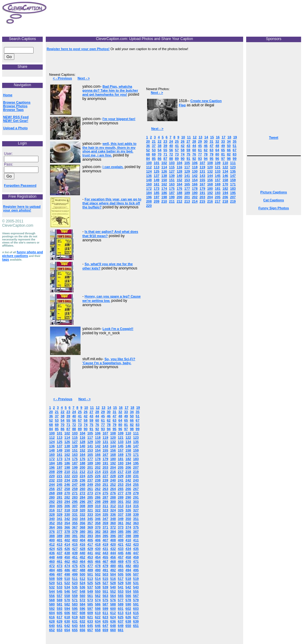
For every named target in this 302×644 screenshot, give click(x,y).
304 (52, 506)
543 (136, 587)
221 (59, 476)
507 (136, 574)
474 (67, 566)
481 (120, 566)
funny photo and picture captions (23, 254)
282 (67, 497)
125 (59, 442)
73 (80, 425)
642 (67, 626)
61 (103, 420)
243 (136, 480)
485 (59, 570)
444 (113, 553)
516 (113, 579)
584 (82, 604)
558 (67, 596)
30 (109, 412)
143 (105, 446)
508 (52, 579)
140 (82, 446)
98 (132, 429)
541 (120, 587)
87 (68, 429)
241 (120, 480)
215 (105, 472)
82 (132, 425)
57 (80, 420)
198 (67, 467)
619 (75, 617)
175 (75, 459)
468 (113, 562)
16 (121, 408)
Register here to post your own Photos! (78, 49)
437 (59, 553)
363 (136, 523)
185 (59, 463)
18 (132, 408)
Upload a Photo (15, 128)
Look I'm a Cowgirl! (118, 329)
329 (59, 514)
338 (128, 514)
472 (52, 566)
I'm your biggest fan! (119, 119)
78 (109, 425)
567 (136, 596)
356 (82, 523)
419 (105, 544)
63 (114, 420)
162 (67, 455)
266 (128, 489)
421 (120, 544)
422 (128, 544)
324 (113, 510)
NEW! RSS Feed (16, 117)
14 (109, 408)
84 (51, 429)
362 (128, 523)
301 (120, 502)
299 (105, 502)
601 (120, 609)
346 (98, 519)
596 (82, 609)
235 (75, 480)
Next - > (84, 78)
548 (82, 591)
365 (59, 527)
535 (75, 587)
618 (67, 617)
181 (120, 459)
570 (67, 600)
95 (114, 429)
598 (98, 609)
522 (67, 583)
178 (98, 459)
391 (75, 536)
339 (136, 514)
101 (59, 433)
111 (136, 433)
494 (128, 570)
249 (90, 485)
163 (75, 455)
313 (120, 506)
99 (138, 429)
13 (103, 408)
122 (128, 437)
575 (105, 600)
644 (82, 626)
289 (120, 497)
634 (98, 621)
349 (120, 519)
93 (103, 429)
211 (75, 472)
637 (120, 621)
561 (90, 596)
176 (82, 459)
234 (67, 480)
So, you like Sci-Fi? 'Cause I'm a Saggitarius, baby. (109, 361)
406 (98, 540)
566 (128, 596)
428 (82, 549)
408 (113, 540)
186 (67, 463)
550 (98, 591)
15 (115, 408)
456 (113, 557)
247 (75, 485)
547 (75, 591)
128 (82, 442)
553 (120, 591)
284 (82, 497)
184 (52, 463)
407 (105, 540)
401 (59, 540)
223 (75, 476)
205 (120, 467)
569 (59, 600)
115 (75, 437)
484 (52, 570)
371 (105, 527)
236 (82, 480)
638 (128, 621)
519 (136, 579)
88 (74, 429)
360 (113, 523)
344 (82, 519)
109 (120, 433)
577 (120, 600)
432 (113, 549)
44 (97, 416)
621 (90, 617)
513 (90, 579)
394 (98, 536)
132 (113, 442)
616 (52, 617)
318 (67, 510)
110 (128, 433)
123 (136, 437)
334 (98, 514)
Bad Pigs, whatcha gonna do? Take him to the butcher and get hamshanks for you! (110, 90)
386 (128, 532)
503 (105, 574)
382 (98, 532)
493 (120, 570)
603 (136, 609)
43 (91, 416)
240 (113, 480)
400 (52, 540)
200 (82, 467)
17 (127, 408)
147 (136, 446)
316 (52, 510)
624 (113, 617)
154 (98, 450)
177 (90, 459)
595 (75, 609)
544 (52, 591)
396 (113, 536)
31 (114, 412)
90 (86, 429)
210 (67, 472)
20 (51, 412)
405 (90, 540)
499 (75, 574)
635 (105, 621)
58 (86, 420)
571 (75, 600)
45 (103, 416)
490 (98, 570)
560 (82, 596)
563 (105, 596)
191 (105, 463)
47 (114, 416)
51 (138, 416)
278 (128, 493)
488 (82, 570)
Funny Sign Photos (274, 208)
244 (52, 485)
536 (82, 587)
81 (126, 425)
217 (120, 472)
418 (98, 544)
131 (105, 442)
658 (98, 630)
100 (52, 433)
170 (128, 455)
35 (138, 412)
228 (113, 476)
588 (113, 604)
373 (120, 527)
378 (67, 532)
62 (109, 420)
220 (52, 476)
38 (63, 416)
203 (105, 467)
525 (90, 583)
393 (90, 536)
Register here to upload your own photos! (22, 208)
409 (120, 540)
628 (52, 621)
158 (128, 450)
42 (86, 416)
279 (136, 493)
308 (82, 506)
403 (75, 540)
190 (98, 463)
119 (105, 437)
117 (90, 437)
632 (82, 621)
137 (59, 446)
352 (52, 523)
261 (90, 489)
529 (120, 583)
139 (75, 446)
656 (82, 630)
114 (67, 437)
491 (105, 570)
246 (67, 485)
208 (52, 472)
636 (113, 621)
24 (74, 412)
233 (59, 480)
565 (120, 596)
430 (98, 549)
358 (98, 523)
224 (82, 476)
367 (75, 527)
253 (120, 485)
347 (105, 519)
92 (97, 429)
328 (52, 514)
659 (105, 630)
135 (136, 442)
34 (132, 412)
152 (82, 450)
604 (52, 613)
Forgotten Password (20, 185)
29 (103, 412)
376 (52, 532)
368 (82, 527)
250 (98, 485)
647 (105, 626)
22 (63, 412)
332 (82, 514)
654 (67, 630)
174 (67, 459)
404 (82, 540)
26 (86, 412)
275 (105, 493)
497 (59, 574)
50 (132, 416)
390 (67, 536)
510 (67, 579)
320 (82, 510)
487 (75, 570)
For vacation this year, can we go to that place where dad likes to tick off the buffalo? (112, 203)
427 (75, 549)
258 (67, 489)
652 (52, 630)
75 (91, 425)
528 (113, 583)
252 (113, 485)
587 (105, 604)
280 (52, 497)
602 (128, 609)
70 (63, 425)
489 (90, 570)
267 (136, 489)
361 (120, 523)
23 (68, 412)
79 (114, 425)
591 (136, 604)
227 (105, 476)
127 (75, 442)
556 (52, 596)
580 (52, 604)
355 (75, 523)
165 (90, 455)
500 (82, 574)
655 (75, 630)
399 (136, 536)
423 (136, 544)
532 (52, 587)
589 (120, 604)
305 (59, 506)
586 (98, 604)
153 (90, 450)
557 (59, 596)
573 (90, 600)
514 (98, 579)
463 (75, 562)
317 (59, 510)
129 (90, 442)
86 (63, 429)
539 (105, 587)
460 (52, 562)
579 (136, 600)
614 (128, 613)
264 (113, 489)
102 (67, 433)
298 (98, 502)
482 (128, 566)
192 (113, 463)
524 (82, 583)
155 (105, 450)
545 (59, 591)
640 (52, 626)
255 (136, 485)
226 (98, 476)
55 (68, 420)
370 (98, 527)
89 (80, 429)
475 (75, 566)
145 (120, 446)
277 (120, 493)
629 (59, 621)
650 (128, 626)
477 (90, 566)
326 (128, 510)
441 (90, 553)
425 (59, 549)
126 (67, 442)
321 (90, 510)
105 (90, 433)
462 (67, 562)
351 (136, 519)
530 (128, 583)
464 (82, 562)
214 (98, 472)
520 (52, 583)
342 (67, 519)
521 (59, 583)
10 (86, 408)
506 (128, 574)
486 (67, 570)
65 (126, 420)
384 (113, 532)
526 (98, 583)
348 (113, 519)
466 (98, 562)
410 (128, 540)
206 (128, 467)
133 (120, 442)
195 (136, 463)
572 (82, 600)
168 (113, 455)
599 (105, 609)
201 (90, 467)
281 (59, 497)
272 (82, 493)
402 (67, 540)
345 (90, 519)
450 (67, 557)
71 (68, 425)
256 (52, 489)
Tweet (274, 137)
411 (136, 540)
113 (59, 437)
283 (75, 497)
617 (59, 617)
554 (128, 591)
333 (90, 514)
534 (67, 587)
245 (59, 485)
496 (52, 574)
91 (91, 429)
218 (128, 472)
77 (103, 425)
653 (59, 630)
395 (105, 536)
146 (128, 446)
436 (52, 553)
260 (82, 489)
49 (126, 416)
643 (75, 626)
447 (136, 553)
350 (128, 519)
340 (52, 519)
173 (59, 459)
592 (52, 609)
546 (67, 591)
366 (67, 527)
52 (51, 420)
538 (98, 587)
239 (105, 480)
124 (52, 442)
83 (138, 425)
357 (90, 523)
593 (59, 609)
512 (82, 579)
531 (136, 583)
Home (8, 95)
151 (75, 450)
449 (59, 557)
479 (105, 566)
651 (136, 626)
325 (120, 510)
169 (120, 455)
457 (120, 557)
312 (113, 506)
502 (98, 574)
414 (67, 544)
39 (68, 416)
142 (98, 446)
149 (59, 450)
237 (90, 480)
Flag (182, 105)
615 (136, 613)
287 (105, 497)
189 (90, 463)
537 (90, 587)
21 (57, 412)
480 (113, 566)
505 (120, 574)
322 (98, 510)
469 (120, 562)
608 (82, 613)
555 (136, 591)
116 (82, 437)
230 (128, 476)
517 (120, 579)
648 (113, 626)
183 (136, 459)
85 (57, 429)
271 (75, 493)
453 (90, 557)
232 (52, 480)
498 (67, 574)
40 (74, 416)
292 (52, 502)
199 (75, 467)
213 (90, 472)
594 (67, 609)
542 (128, 587)
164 (82, 455)
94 (109, 429)
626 (128, 617)
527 (105, 583)
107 (105, 433)
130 (98, 442)
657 (90, 630)
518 (128, 579)
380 (82, 532)
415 (75, 544)
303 (136, 502)
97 (126, 429)
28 (97, 412)
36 (51, 416)
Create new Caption (206, 101)
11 (92, 408)
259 (75, 489)
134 (128, 442)
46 (109, 416)
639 (136, 621)
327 (136, 510)
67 (138, 420)
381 (90, 532)
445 (120, 553)
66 (132, 420)
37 (57, 416)
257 (59, 489)
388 (52, 536)
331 (75, 514)
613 (120, 613)
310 (98, 506)
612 (113, 613)
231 (136, 476)
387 (136, 532)
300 (113, 502)
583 (75, 604)
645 (90, 626)
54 (63, 420)
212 (82, 472)
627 (136, 617)
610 (98, 613)
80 (120, 425)
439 (75, 553)
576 (113, 600)
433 (120, 549)
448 (52, 557)
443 (105, 553)
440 (82, 553)
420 (113, 544)
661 (120, 630)
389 (59, 536)
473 (59, 566)
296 (82, 502)
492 (113, 570)
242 (128, 480)
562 (98, 596)
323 (105, 510)
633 (90, 621)
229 (120, 476)
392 (82, 536)
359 (105, 523)
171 (136, 455)
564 (113, 596)
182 (128, 459)
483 (136, 566)
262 (98, 489)
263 (105, 489)
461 (59, 562)
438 (67, 553)
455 (105, 557)
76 (97, 425)
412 (52, 544)
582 (67, 604)
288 (113, 497)
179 (105, 459)
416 (82, 544)
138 (67, 446)
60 (97, 420)
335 (105, 514)
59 (91, 420)
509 (59, 579)
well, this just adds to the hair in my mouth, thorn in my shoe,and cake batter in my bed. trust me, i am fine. (109, 149)
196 (52, 467)
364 (52, 527)
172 (52, 459)
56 (74, 420)
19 (138, 408)
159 (136, 450)
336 (113, 514)
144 (113, 446)
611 (105, 613)
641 (59, 626)
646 (98, 626)
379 (75, 532)
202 (98, 467)
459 (136, 557)
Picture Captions (273, 192)
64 (120, 420)
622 (98, 617)
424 (52, 549)
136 (52, 446)
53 (57, 420)
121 (120, 437)
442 (98, 553)
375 (136, 527)
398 (128, 536)
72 (74, 425)
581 (59, 604)
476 (82, 566)
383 (105, 532)
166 (98, 455)
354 (67, 523)
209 (59, 472)
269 (59, 493)
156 (113, 450)
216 (113, 472)
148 (52, 450)
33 (126, 412)
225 (90, 476)
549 (90, 591)
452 (82, 557)
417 (90, 544)
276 (113, 493)
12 (98, 408)
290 (128, 497)
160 (52, 455)
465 (90, 562)
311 (105, 506)
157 (120, 450)
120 (113, 437)
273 (90, 493)
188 (82, 463)
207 (136, 467)
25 (80, 412)
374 (128, 527)
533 (59, 587)
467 (105, 562)
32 (120, 412)
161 (59, 455)
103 (75, 433)
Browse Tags (13, 110)
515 (105, 579)
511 (75, 579)
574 (98, 600)
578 (128, 600)
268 (52, 493)
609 (90, 613)
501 (90, 574)
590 (128, 604)
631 (75, 621)
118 (98, 437)
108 (113, 433)
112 (52, 437)
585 (90, 604)
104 (82, 433)
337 (120, 514)
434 (128, 549)
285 (90, 497)
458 (128, 557)
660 (113, 630)
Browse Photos (15, 106)
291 (136, 497)
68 (51, 425)
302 (128, 502)
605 (59, 613)
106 (98, 433)
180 (113, 459)
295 (75, 502)
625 (120, 617)
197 (59, 467)
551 (105, 591)
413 (59, 544)
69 (57, 425)
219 (136, 472)
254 (128, 485)
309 (90, 506)
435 (136, 549)
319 (75, 510)
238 (98, 480)
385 (120, 532)
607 (75, 613)
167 (105, 455)
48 (120, 416)
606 (67, 613)
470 (128, 562)
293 (59, 502)
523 (75, 583)
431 (105, 549)
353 (59, 523)
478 (98, 566)
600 (113, 609)
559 (75, 596)
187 (75, 463)
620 (82, 617)
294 (67, 502)
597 (90, 609)
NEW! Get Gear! (16, 121)
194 (128, 463)
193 (120, 463)
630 (67, 621)
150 (67, 450)
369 (90, 527)
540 (113, 587)
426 (67, 549)
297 (90, 502)
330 (67, 514)
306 (67, 506)
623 (105, 617)
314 (128, 506)
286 (98, 497)
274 (98, 493)
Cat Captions (274, 200)
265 (120, 489)
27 (91, 412)
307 (75, 506)
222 (67, 476)
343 (75, 519)
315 (136, 506)
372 (113, 527)
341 (59, 519)
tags (6, 259)
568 (52, 600)
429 (90, 549)
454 (98, 557)
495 (136, 570)
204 (113, 467)
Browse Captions (17, 102)
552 (113, 591)
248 (82, 485)
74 (86, 425)
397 (120, 536)
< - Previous (62, 78)
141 (90, 446)
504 (113, 574)
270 (67, 493)
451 (75, 557)
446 (128, 553)
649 (120, 626)
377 (59, 532)
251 (105, 485)
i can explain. (113, 167)
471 (136, 562)
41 (80, 416)
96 (120, 429)
